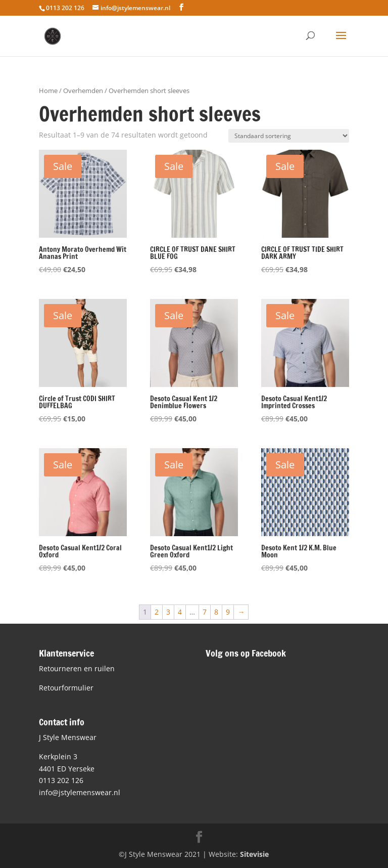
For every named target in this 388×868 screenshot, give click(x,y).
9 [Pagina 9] (228, 612)
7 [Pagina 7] (205, 612)
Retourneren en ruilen (77, 668)
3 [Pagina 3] (168, 612)
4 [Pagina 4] (180, 612)
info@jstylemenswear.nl (80, 792)
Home (48, 91)
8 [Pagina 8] (216, 612)
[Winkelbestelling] (289, 136)
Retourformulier (66, 688)
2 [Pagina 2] (157, 612)
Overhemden (83, 91)
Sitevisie (254, 854)
